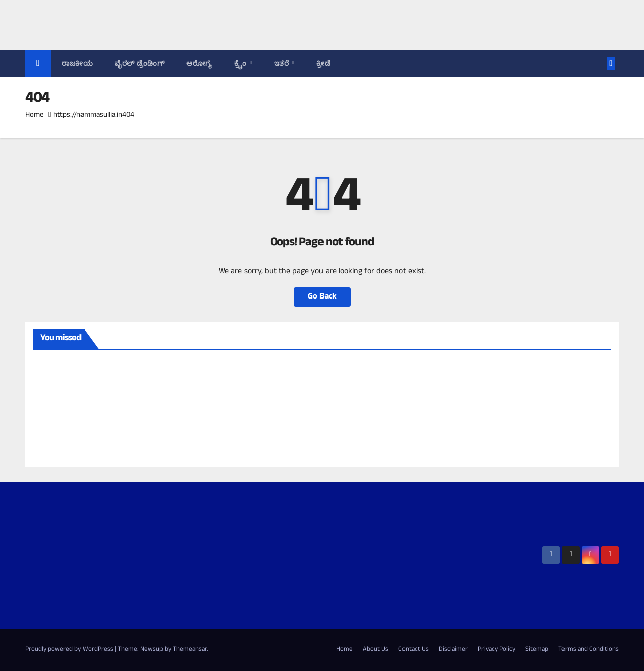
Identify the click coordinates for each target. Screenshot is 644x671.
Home (34, 116)
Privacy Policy (497, 650)
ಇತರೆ (283, 63)
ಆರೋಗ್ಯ (199, 63)
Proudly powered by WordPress (70, 650)
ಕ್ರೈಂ (242, 63)
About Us (376, 650)
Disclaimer (453, 650)
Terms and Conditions (589, 650)
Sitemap (537, 650)
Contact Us (414, 650)
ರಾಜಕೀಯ (77, 63)
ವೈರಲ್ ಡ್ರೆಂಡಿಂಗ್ (139, 63)
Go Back (322, 297)
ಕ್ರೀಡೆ (324, 63)
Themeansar (190, 650)
